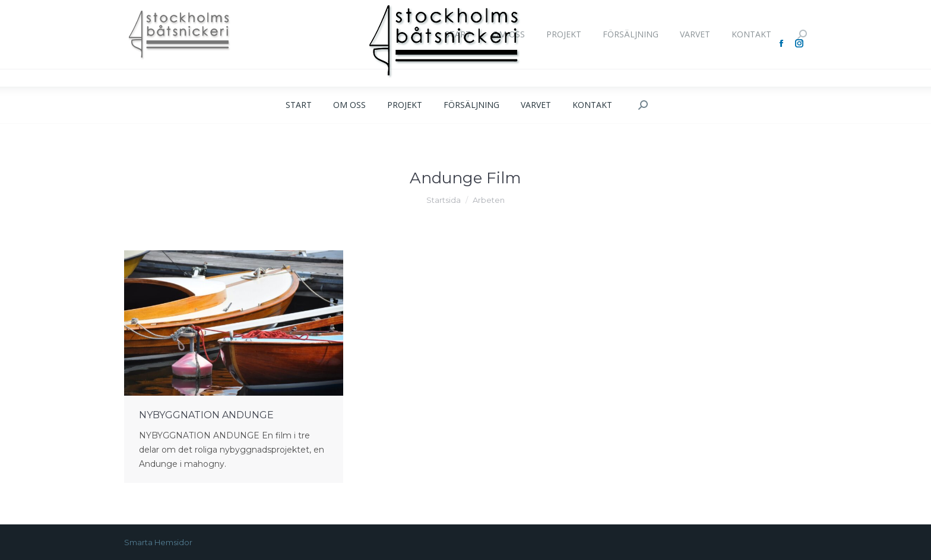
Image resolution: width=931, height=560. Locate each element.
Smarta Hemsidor (158, 542)
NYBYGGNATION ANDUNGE (206, 415)
